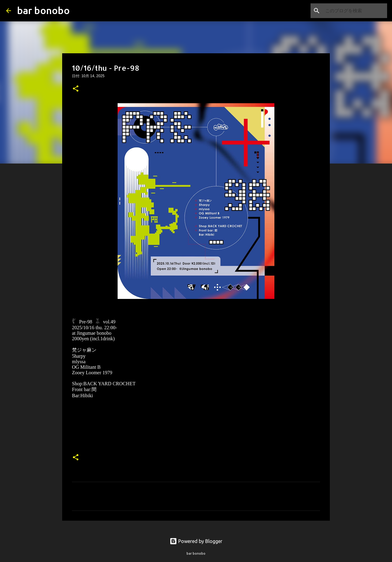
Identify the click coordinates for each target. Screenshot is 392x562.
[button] (76, 89)
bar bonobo (43, 10)
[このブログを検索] (355, 11)
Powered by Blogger (196, 541)
